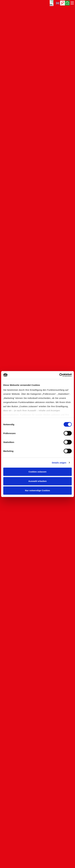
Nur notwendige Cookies (37, 490)
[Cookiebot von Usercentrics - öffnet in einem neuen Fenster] (59, 375)
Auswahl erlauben (37, 481)
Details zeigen (59, 463)
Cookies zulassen (37, 472)
